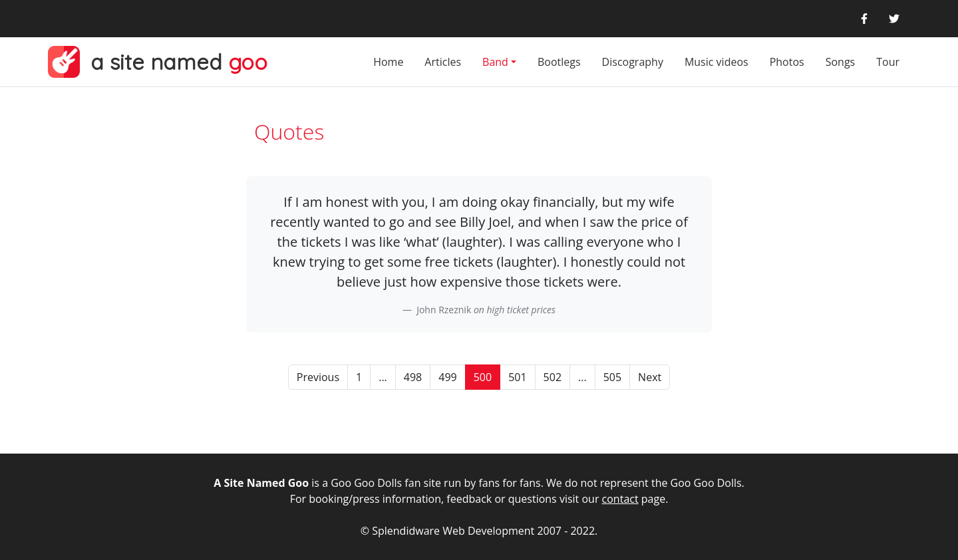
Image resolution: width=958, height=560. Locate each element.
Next (650, 377)
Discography (633, 62)
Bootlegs (559, 62)
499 (447, 377)
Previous (318, 377)
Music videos (717, 62)
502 (553, 377)
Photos (787, 62)
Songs (841, 62)
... (383, 377)
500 (483, 377)
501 (517, 377)
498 (413, 377)
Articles (443, 62)
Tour (888, 62)
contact (620, 499)
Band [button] (495, 62)
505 (612, 377)
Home (388, 62)
